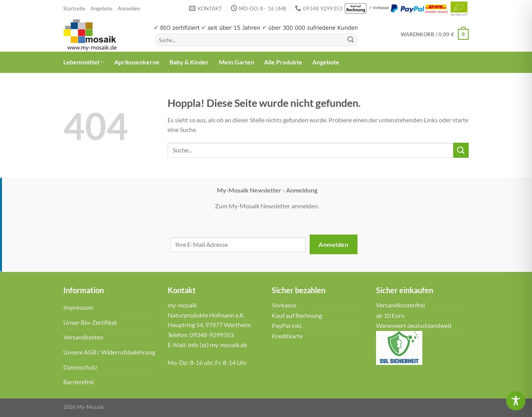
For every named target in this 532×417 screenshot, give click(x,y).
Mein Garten (236, 62)
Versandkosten (83, 337)
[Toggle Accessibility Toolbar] (516, 401)
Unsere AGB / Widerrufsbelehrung (109, 352)
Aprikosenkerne (137, 62)
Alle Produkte (283, 62)
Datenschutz (80, 367)
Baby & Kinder (189, 62)
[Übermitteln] (351, 40)
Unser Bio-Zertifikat (90, 322)
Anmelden (333, 244)
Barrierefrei (79, 382)
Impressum (78, 307)
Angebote (102, 8)
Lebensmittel (84, 62)
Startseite (74, 8)
